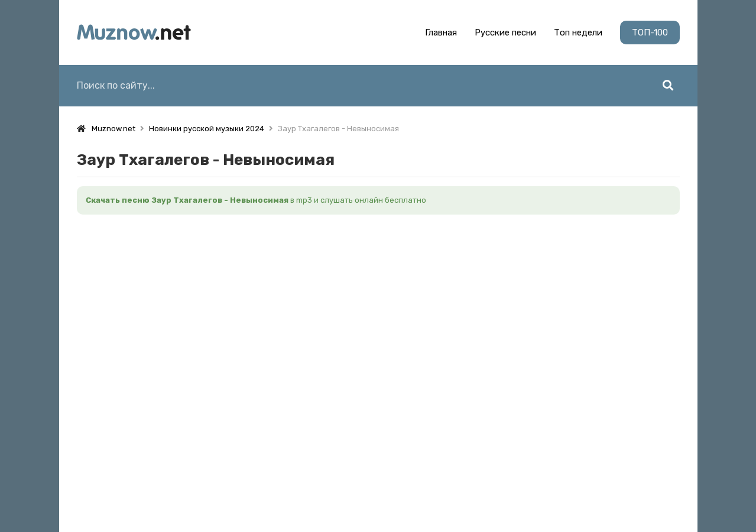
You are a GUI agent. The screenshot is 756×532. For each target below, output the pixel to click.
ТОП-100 (650, 33)
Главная (441, 33)
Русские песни (505, 33)
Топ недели (578, 33)
